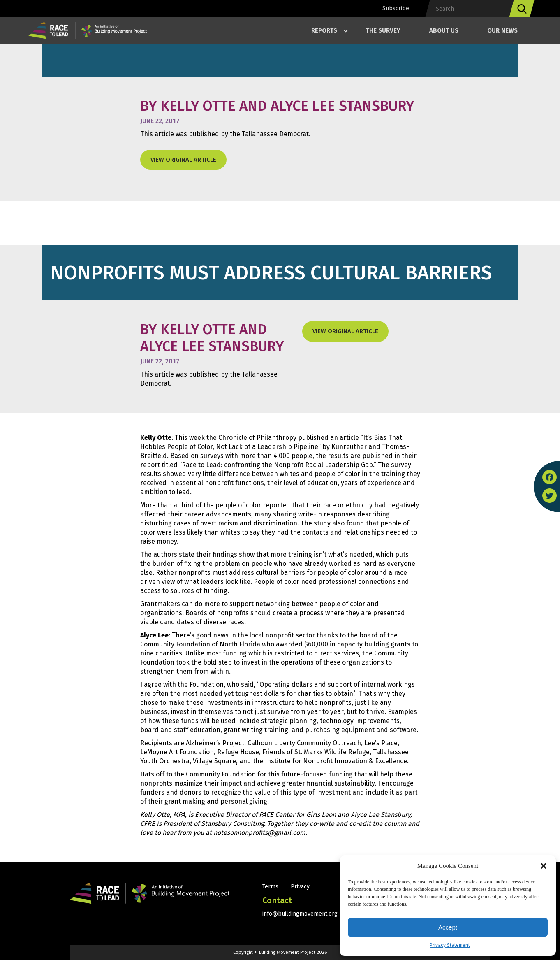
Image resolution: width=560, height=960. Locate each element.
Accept (448, 927)
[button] (544, 866)
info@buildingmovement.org (300, 914)
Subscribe (396, 8)
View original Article (183, 160)
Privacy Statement (450, 945)
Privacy (300, 887)
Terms (270, 887)
